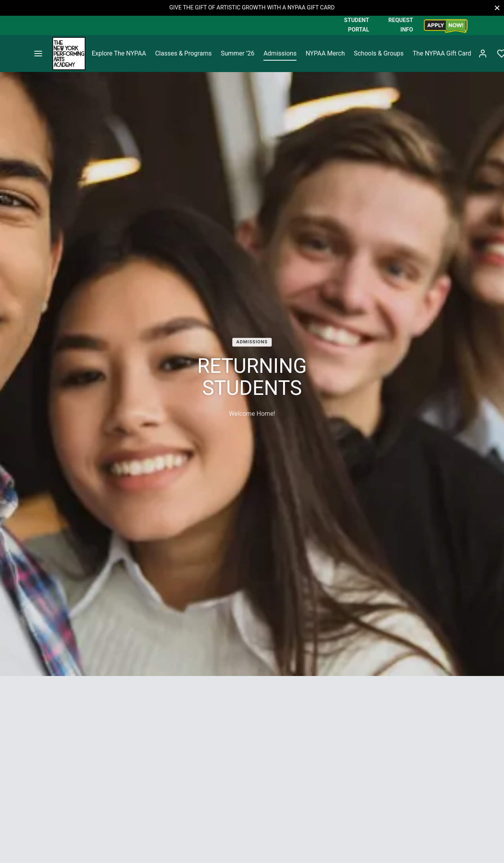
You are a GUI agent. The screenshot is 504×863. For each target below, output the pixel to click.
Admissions (280, 53)
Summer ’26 (238, 53)
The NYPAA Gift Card (442, 53)
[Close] (497, 8)
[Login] (483, 54)
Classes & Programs (183, 53)
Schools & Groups (379, 53)
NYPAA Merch (325, 53)
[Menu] (38, 54)
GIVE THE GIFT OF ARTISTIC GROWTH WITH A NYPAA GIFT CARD (252, 8)
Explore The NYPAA (119, 53)
